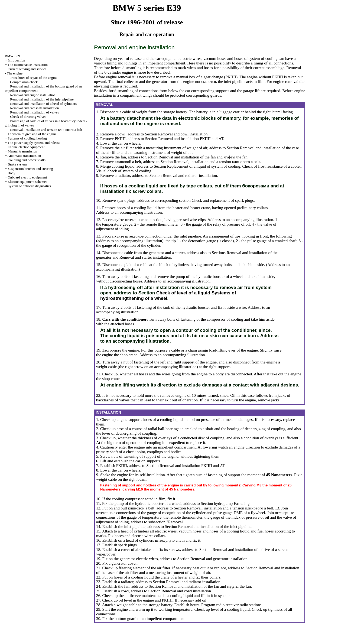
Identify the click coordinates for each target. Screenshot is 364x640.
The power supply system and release (34, 143)
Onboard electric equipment (27, 177)
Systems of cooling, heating (27, 138)
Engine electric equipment (26, 147)
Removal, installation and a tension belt (217, 162)
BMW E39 (12, 56)
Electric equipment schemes (27, 182)
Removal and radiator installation (190, 176)
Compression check (24, 82)
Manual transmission (22, 151)
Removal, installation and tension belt (46, 130)
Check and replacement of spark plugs (223, 200)
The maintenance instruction (28, 65)
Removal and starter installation (145, 257)
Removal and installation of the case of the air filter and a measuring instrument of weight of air (198, 570)
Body (11, 173)
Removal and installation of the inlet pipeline (42, 99)
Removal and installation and (191, 139)
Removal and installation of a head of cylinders (43, 104)
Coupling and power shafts (27, 160)
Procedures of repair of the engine (33, 78)
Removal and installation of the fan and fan (203, 157)
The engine (15, 73)
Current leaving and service (27, 69)
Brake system (17, 164)
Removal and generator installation (219, 559)
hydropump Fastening (232, 503)
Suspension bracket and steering (30, 169)
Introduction (16, 60)
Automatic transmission (24, 156)
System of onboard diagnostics (29, 186)
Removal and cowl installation (183, 134)
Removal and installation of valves (35, 112)
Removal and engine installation (33, 95)
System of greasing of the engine (33, 134)
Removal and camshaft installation (34, 108)
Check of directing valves (28, 117)
